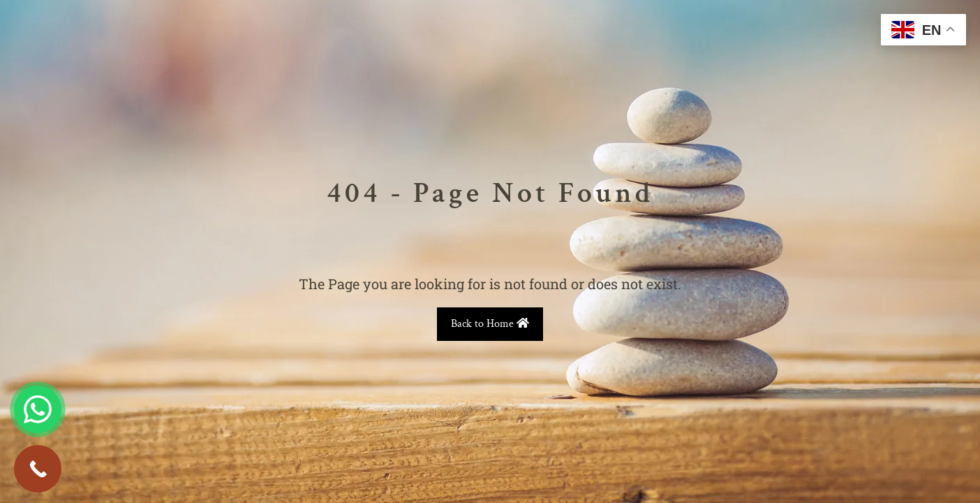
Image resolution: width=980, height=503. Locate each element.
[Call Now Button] (38, 469)
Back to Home (490, 324)
